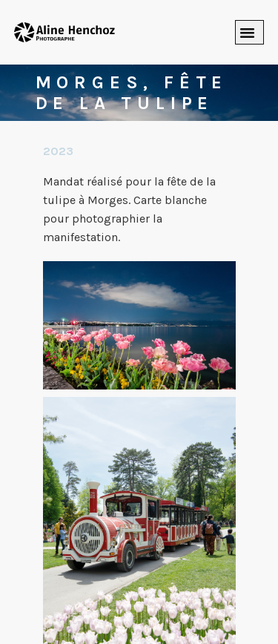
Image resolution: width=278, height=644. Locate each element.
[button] (250, 33)
